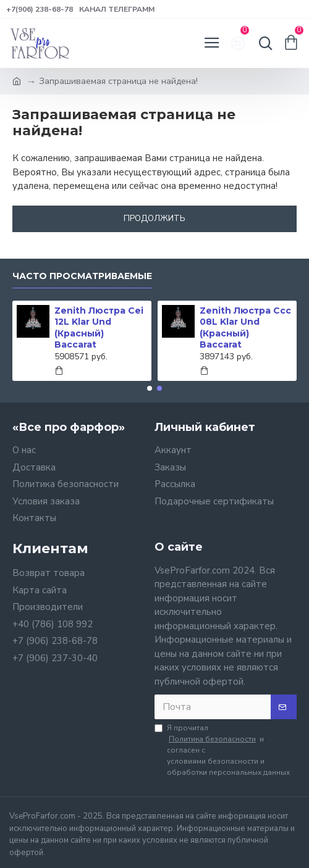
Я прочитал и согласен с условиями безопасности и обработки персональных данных (222, 750)
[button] (150, 388)
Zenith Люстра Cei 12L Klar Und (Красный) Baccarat (99, 328)
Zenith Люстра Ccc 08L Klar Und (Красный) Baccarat (245, 328)
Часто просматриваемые (82, 276)
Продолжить (154, 219)
